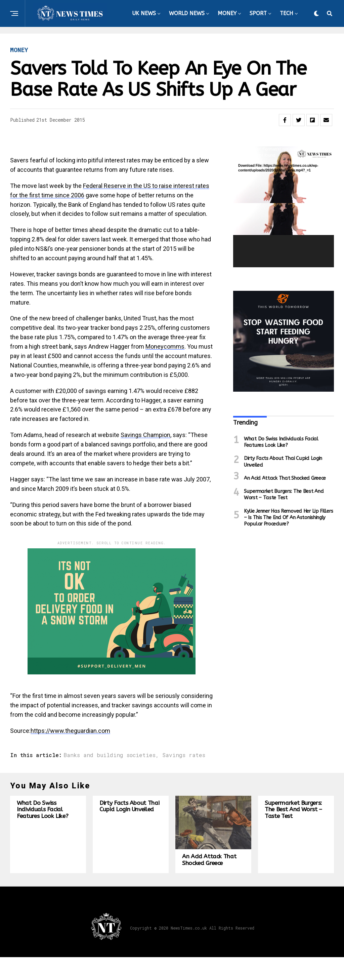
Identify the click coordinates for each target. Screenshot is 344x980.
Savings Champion (145, 435)
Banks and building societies (110, 755)
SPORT (258, 13)
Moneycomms (165, 346)
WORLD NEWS (187, 13)
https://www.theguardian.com (70, 731)
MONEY (227, 13)
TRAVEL (231, 41)
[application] (284, 207)
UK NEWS (144, 13)
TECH (287, 13)
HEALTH (198, 41)
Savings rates (184, 755)
